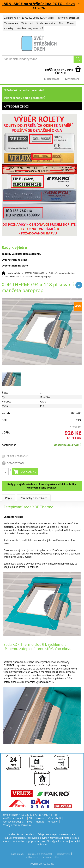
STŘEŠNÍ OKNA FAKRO (35, 273)
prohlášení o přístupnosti (40, 854)
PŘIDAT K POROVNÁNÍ (18, 456)
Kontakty (9, 28)
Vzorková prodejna (46, 23)
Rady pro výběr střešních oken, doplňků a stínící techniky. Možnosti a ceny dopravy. (42, 486)
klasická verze (63, 854)
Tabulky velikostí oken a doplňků (22, 254)
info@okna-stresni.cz (68, 18)
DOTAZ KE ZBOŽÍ (15, 463)
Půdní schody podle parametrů (25, 98)
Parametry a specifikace (34, 498)
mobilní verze (31, 857)
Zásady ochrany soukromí (30, 28)
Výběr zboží (27, 23)
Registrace (52, 79)
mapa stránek (17, 854)
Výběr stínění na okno (15, 266)
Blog (61, 23)
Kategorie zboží (42, 106)
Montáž (71, 23)
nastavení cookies (51, 857)
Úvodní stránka (14, 273)
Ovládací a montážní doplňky (62, 273)
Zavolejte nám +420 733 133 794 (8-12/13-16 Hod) (29, 18)
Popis (8, 498)
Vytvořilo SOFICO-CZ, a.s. (42, 864)
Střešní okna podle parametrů (24, 90)
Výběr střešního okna (14, 260)
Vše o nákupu (11, 23)
